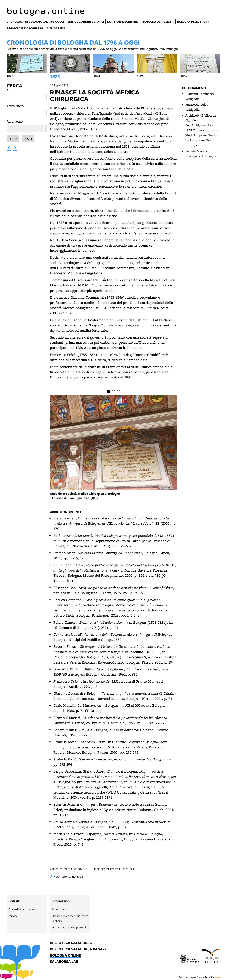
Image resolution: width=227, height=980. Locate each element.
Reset (28, 138)
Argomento (15, 121)
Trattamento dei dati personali (69, 927)
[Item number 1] (109, 392)
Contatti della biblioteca (22, 909)
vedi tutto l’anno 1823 (69, 876)
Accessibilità (59, 909)
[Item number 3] (118, 392)
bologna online (65, 955)
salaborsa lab (64, 962)
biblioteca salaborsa (71, 943)
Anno (10, 90)
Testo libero (15, 106)
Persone (13, 916)
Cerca (14, 86)
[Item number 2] (113, 392)
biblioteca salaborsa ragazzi (79, 949)
